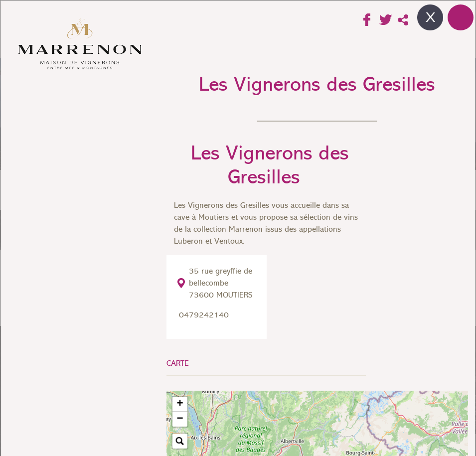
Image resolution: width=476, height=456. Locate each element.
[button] (180, 404)
